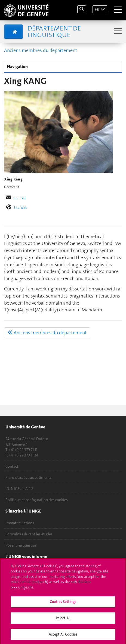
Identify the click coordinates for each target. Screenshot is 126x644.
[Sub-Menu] (117, 31)
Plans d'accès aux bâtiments (28, 477)
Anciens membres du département (41, 50)
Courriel (20, 198)
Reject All (63, 620)
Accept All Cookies (63, 636)
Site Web (21, 208)
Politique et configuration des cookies (37, 500)
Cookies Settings (63, 604)
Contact (12, 466)
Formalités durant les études (29, 534)
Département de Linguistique (54, 32)
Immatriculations (20, 523)
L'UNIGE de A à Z (19, 489)
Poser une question (21, 545)
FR (97, 9)
